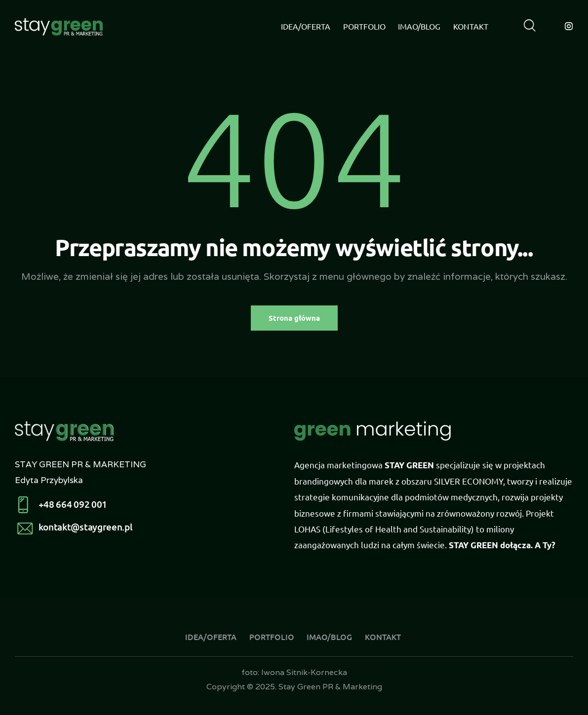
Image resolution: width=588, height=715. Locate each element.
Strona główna (294, 318)
